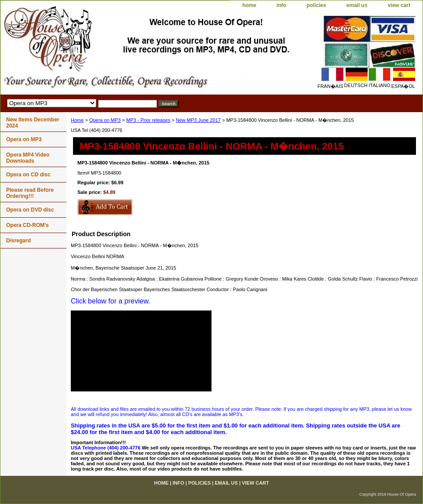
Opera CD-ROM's (27, 225)
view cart (399, 5)
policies (316, 5)
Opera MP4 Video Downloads (28, 158)
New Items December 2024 (33, 123)
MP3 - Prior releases (148, 120)
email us (357, 5)
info (281, 5)
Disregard (18, 241)
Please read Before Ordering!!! (30, 193)
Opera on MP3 (105, 120)
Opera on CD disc (28, 175)
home (249, 5)
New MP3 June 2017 (198, 120)
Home (77, 120)
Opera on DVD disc (30, 210)
